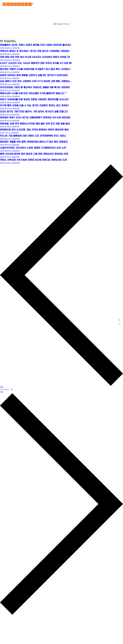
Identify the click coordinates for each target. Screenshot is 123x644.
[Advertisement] (62, 24)
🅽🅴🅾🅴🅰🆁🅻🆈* (18, 5)
